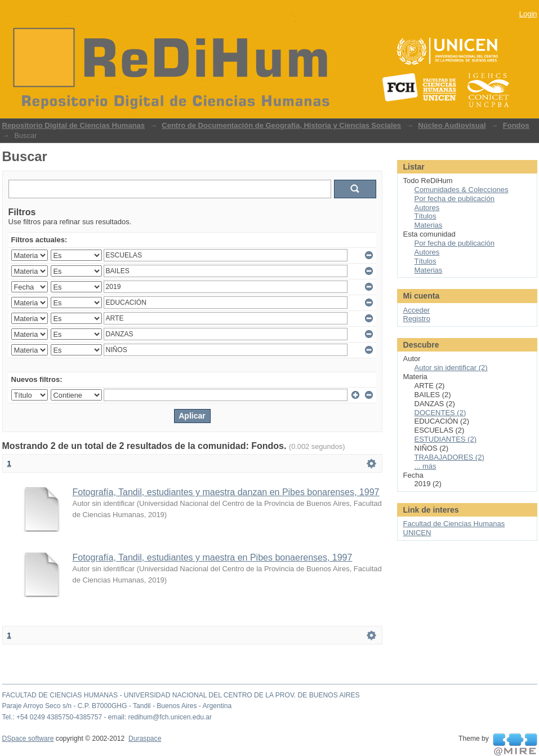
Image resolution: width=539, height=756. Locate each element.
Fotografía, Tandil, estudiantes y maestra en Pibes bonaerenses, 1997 (213, 557)
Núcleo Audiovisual (452, 125)
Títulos (426, 216)
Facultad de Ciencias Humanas (454, 524)
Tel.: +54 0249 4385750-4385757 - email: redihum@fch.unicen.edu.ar (107, 717)
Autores (427, 208)
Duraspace (145, 739)
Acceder (417, 310)
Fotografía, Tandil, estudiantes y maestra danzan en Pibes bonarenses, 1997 (226, 492)
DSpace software (28, 739)
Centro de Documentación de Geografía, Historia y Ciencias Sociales (281, 125)
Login (528, 14)
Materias (429, 225)
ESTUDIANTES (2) (446, 439)
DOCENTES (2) (440, 413)
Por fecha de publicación (455, 199)
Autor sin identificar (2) (451, 368)
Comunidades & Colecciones (462, 190)
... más (426, 466)
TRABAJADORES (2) (449, 457)
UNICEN (417, 533)
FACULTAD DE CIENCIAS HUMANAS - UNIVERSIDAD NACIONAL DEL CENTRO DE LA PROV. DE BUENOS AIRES (181, 695)
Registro (417, 319)
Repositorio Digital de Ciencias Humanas (74, 125)
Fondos (516, 125)
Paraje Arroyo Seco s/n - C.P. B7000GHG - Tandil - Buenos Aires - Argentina (117, 706)
